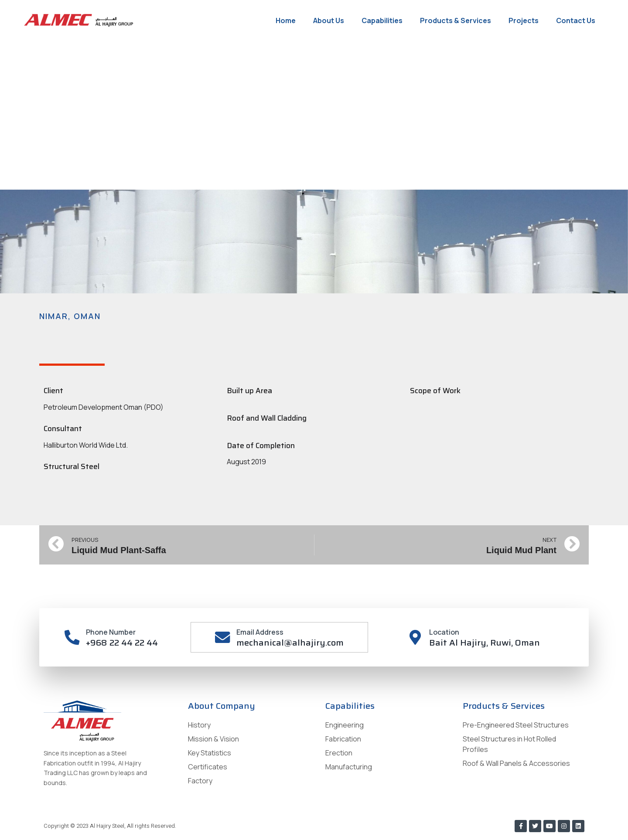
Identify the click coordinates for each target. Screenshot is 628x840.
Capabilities (382, 20)
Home (286, 20)
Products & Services (456, 20)
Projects (524, 20)
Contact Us (576, 20)
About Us (329, 20)
